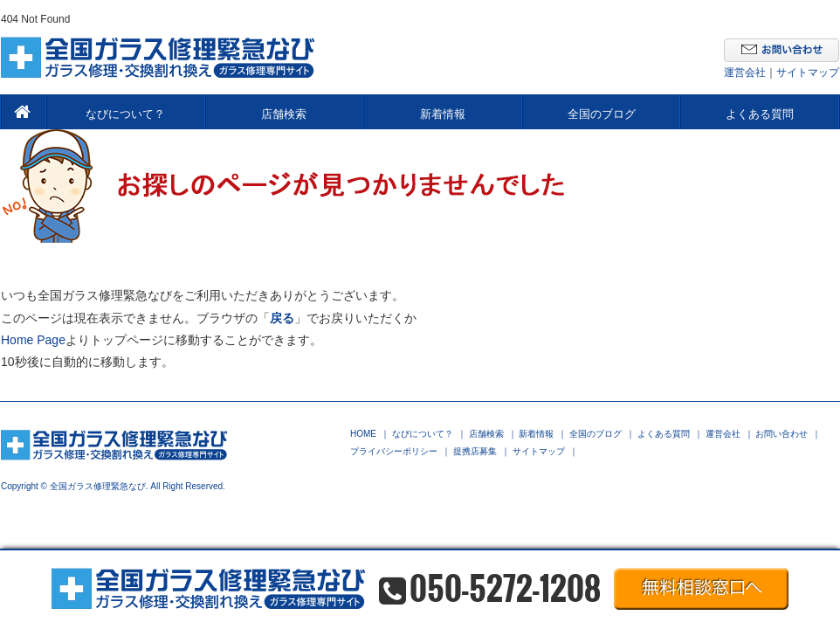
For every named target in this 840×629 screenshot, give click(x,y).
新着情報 (443, 114)
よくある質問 (760, 114)
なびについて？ (125, 114)
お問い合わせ (781, 434)
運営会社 (745, 73)
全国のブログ (602, 114)
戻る (282, 318)
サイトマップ (808, 73)
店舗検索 (284, 114)
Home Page (33, 340)
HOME (363, 434)
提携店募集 (475, 452)
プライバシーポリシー (394, 452)
